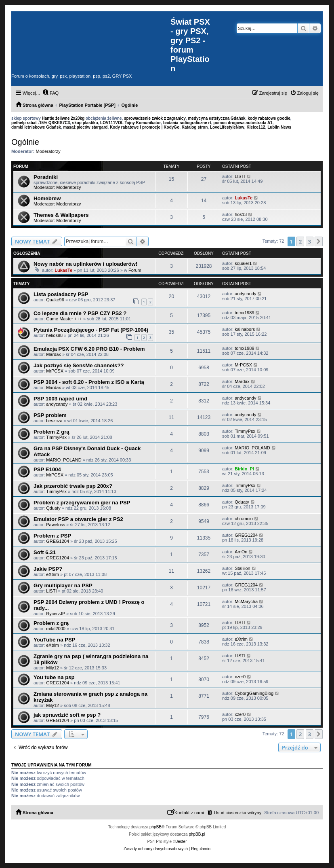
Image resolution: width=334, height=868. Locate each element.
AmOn (241, 552)
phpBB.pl (197, 834)
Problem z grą (51, 623)
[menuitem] (50, 93)
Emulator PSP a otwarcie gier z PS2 (78, 519)
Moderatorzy (48, 151)
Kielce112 (256, 127)
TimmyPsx (56, 437)
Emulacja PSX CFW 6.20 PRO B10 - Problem (89, 349)
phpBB (155, 827)
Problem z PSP (52, 536)
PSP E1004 (47, 469)
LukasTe (244, 198)
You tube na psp (54, 677)
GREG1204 (58, 541)
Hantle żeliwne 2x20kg (63, 118)
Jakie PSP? (48, 569)
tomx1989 (244, 313)
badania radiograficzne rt (187, 123)
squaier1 (243, 263)
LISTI (240, 176)
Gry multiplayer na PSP (63, 585)
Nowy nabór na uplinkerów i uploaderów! (85, 264)
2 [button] (300, 241)
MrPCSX (55, 371)
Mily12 (53, 668)
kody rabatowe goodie (269, 118)
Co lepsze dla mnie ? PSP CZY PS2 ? (80, 313)
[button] (319, 241)
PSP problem (50, 415)
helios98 (54, 335)
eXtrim (53, 574)
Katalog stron (195, 127)
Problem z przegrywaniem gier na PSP (82, 503)
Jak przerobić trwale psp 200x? (73, 486)
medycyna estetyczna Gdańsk (216, 118)
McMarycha (246, 601)
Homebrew (47, 198)
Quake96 (55, 300)
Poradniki (46, 177)
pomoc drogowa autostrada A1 (243, 123)
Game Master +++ (64, 319)
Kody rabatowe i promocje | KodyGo (145, 127)
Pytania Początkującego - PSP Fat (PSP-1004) (91, 330)
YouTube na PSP (55, 640)
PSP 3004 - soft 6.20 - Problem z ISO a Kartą (89, 382)
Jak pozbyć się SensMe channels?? (79, 365)
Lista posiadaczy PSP (61, 294)
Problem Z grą (51, 432)
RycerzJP (56, 614)
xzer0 (240, 677)
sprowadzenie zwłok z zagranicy (155, 118)
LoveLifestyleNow (227, 127)
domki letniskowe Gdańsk (36, 127)
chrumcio (244, 519)
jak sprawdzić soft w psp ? (67, 715)
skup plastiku (85, 123)
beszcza (54, 421)
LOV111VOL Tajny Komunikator (130, 123)
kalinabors (245, 329)
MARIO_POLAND (64, 460)
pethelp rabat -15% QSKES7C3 (41, 123)
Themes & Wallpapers (61, 215)
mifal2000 (56, 629)
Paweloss (56, 525)
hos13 (241, 214)
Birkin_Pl (244, 469)
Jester (181, 842)
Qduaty (53, 508)
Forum (135, 270)
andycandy (245, 294)
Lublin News (279, 127)
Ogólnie (25, 142)
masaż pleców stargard (85, 127)
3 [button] (310, 241)
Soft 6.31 (45, 552)
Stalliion (243, 568)
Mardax (54, 354)
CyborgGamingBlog (254, 693)
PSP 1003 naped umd (60, 399)
